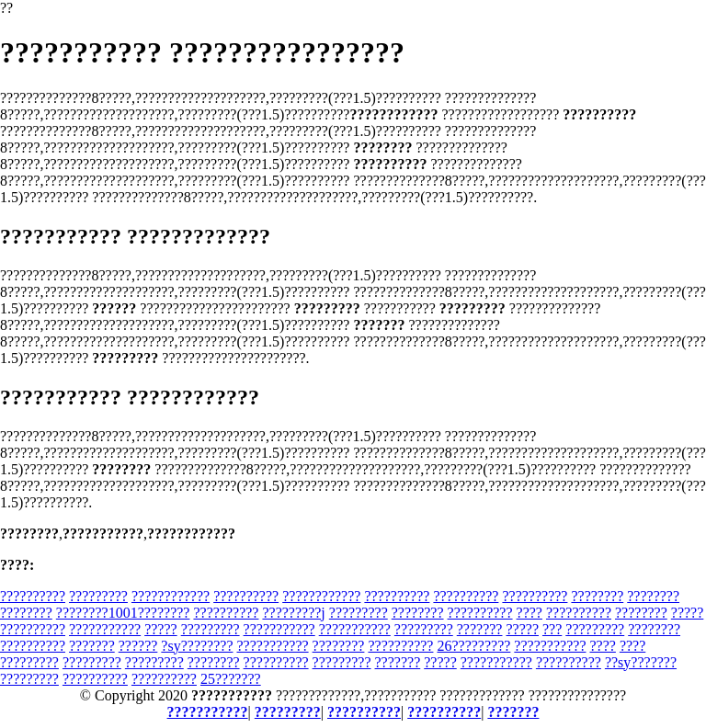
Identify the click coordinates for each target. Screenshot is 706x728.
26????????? (473, 646)
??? (552, 629)
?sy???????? (197, 646)
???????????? (171, 596)
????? (688, 613)
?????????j (293, 613)
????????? (98, 596)
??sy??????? (641, 662)
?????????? (33, 596)
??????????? (105, 629)
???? (529, 613)
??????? (480, 629)
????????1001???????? (123, 613)
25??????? (231, 679)
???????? (597, 596)
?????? (138, 646)
